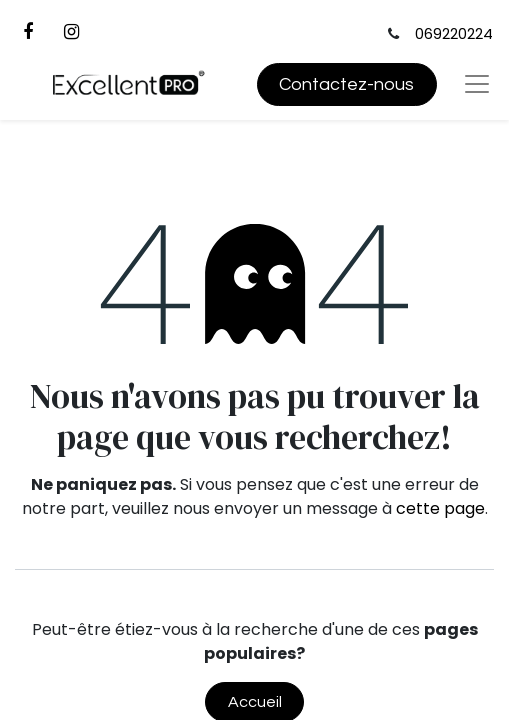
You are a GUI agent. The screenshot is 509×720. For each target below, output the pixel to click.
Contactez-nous (346, 84)
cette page (440, 508)
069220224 (454, 34)
